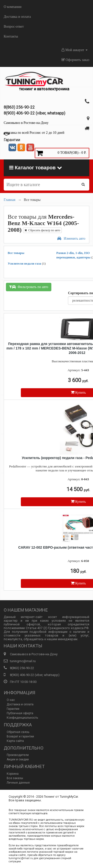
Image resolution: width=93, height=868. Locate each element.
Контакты (11, 36)
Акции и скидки (18, 759)
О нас (11, 700)
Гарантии (13, 709)
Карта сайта (15, 741)
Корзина (13, 774)
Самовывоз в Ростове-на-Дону (26, 123)
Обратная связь (18, 732)
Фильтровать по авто (29, 287)
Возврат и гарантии (20, 736)
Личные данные (18, 783)
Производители (18, 755)
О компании (13, 7)
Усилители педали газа (27, 263)
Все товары (16, 253)
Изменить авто (71, 239)
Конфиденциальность (22, 718)
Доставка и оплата (17, 17)
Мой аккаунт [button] (75, 50)
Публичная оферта (20, 713)
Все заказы (15, 778)
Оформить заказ (75, 60)
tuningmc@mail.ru (23, 661)
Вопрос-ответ (14, 27)
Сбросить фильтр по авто (42, 230)
